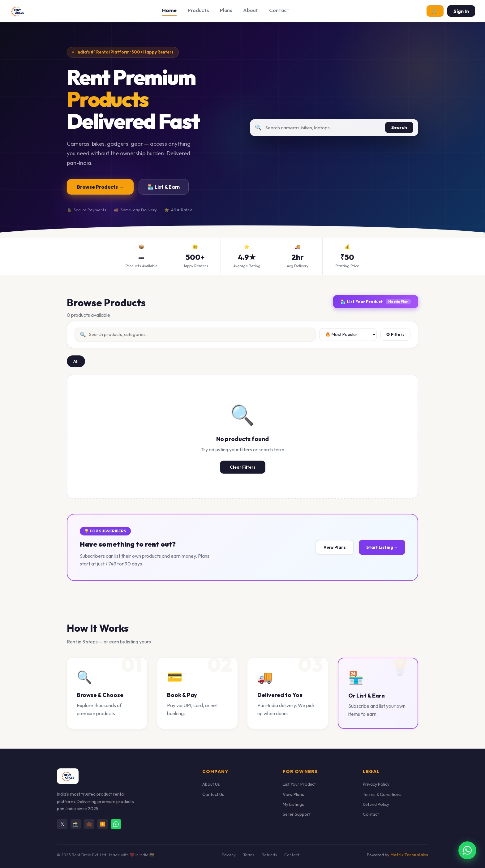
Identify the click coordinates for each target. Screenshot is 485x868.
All (76, 361)
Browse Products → (100, 187)
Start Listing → (382, 547)
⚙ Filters (395, 334)
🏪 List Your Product (376, 302)
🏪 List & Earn (164, 187)
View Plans (335, 547)
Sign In (461, 11)
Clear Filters (243, 467)
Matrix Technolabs (409, 855)
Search (399, 127)
